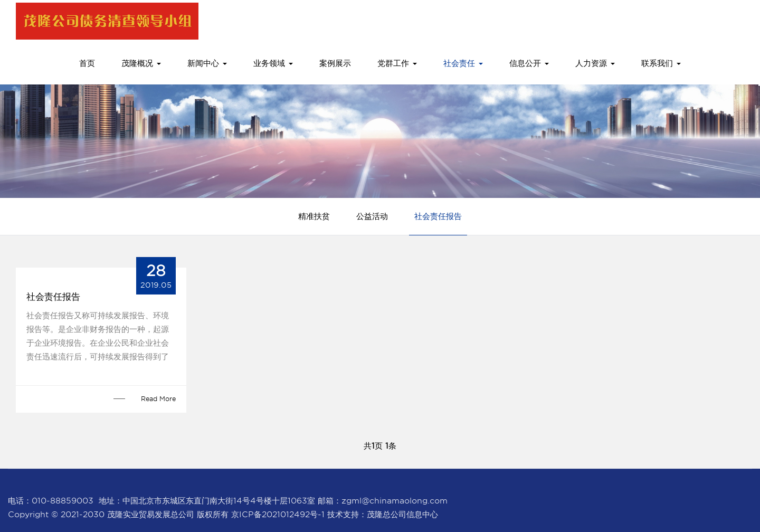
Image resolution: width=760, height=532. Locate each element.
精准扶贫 (314, 216)
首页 (87, 63)
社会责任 (463, 63)
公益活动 (372, 216)
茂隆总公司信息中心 (402, 515)
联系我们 (661, 63)
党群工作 (397, 63)
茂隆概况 (141, 63)
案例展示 (335, 63)
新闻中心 (207, 63)
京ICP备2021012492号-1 (278, 515)
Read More (158, 399)
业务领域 (273, 63)
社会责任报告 (438, 216)
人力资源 (595, 63)
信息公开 (529, 63)
